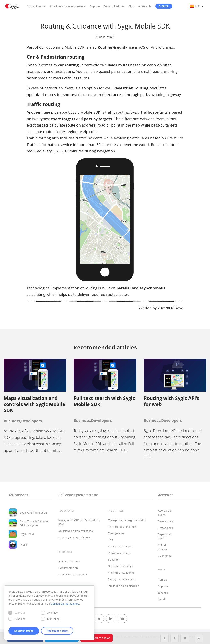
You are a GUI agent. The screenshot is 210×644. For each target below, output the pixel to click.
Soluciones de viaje (120, 566)
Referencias (165, 521)
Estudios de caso (69, 561)
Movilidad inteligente (121, 573)
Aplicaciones (35, 6)
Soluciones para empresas (66, 6)
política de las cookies (65, 604)
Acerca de (145, 6)
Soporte (95, 6)
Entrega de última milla (122, 527)
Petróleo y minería (120, 553)
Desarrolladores (114, 6)
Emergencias (116, 533)
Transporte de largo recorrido (127, 520)
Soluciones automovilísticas (76, 531)
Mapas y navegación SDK (75, 537)
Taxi (111, 540)
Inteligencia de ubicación (124, 586)
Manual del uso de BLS (73, 574)
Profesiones (165, 528)
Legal (161, 599)
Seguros (113, 560)
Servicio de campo (120, 546)
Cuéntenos (165, 556)
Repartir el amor (164, 536)
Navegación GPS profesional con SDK (79, 522)
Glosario (163, 593)
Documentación (68, 568)
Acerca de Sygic (164, 513)
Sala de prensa (163, 547)
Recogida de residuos (122, 579)
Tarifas (162, 580)
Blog (131, 6)
